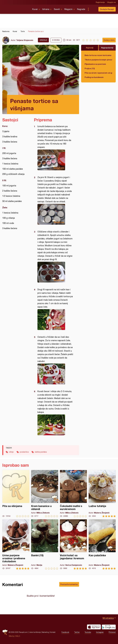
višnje (11, 452)
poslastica (24, 452)
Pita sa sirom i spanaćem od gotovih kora (98, 73)
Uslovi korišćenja (35, 632)
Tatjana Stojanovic (25, 40)
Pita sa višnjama (16, 494)
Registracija (100, 2)
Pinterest (112, 632)
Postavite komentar (69, 584)
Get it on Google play (109, 627)
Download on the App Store (94, 627)
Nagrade (81, 9)
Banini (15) (45, 544)
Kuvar (35, 9)
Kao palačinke (102, 544)
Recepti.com (16, 8)
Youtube (88, 632)
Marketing (45, 632)
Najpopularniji (107, 48)
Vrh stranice (108, 618)
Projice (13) (90, 68)
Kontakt (53, 632)
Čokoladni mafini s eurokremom (73, 494)
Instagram (100, 632)
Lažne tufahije (102, 494)
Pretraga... (93, 9)
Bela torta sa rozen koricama (98, 55)
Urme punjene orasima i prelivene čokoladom (16, 544)
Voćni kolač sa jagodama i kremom (73, 544)
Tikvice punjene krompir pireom (98, 60)
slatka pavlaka (41, 452)
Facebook (65, 632)
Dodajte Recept (107, 9)
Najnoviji (90, 48)
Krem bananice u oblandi (45, 494)
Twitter (77, 632)
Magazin (68, 9)
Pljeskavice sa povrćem (95, 64)
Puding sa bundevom (94, 77)
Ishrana (46, 9)
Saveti (57, 9)
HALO (18, 636)
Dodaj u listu (109, 40)
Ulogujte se (111, 2)
